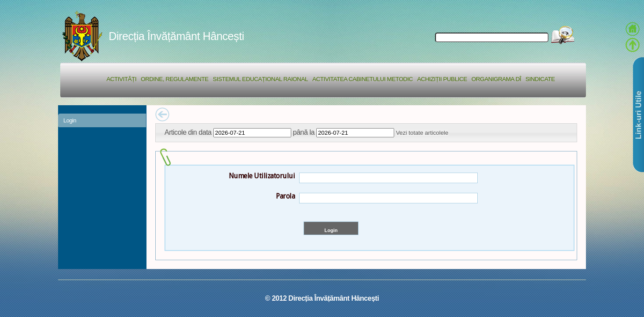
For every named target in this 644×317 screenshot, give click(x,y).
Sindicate (540, 79)
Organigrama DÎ (496, 79)
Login (70, 120)
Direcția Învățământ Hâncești (176, 36)
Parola (285, 196)
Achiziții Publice (442, 79)
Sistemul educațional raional (260, 79)
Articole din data (188, 132)
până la (304, 132)
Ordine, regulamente (175, 79)
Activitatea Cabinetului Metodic (362, 79)
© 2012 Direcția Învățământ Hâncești (322, 298)
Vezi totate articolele (422, 133)
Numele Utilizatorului (262, 176)
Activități (121, 79)
